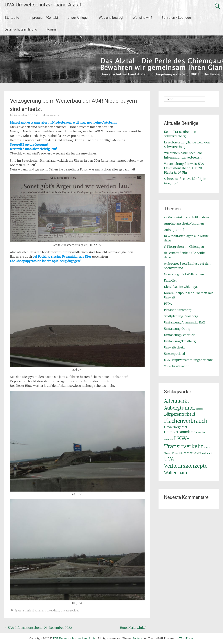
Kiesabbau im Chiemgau (181, 287)
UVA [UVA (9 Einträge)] (169, 459)
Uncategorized (70, 611)
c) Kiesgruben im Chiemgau (184, 247)
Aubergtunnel (174, 230)
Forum (51, 29)
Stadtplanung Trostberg (181, 316)
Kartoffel (170, 280)
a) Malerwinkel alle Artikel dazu (187, 217)
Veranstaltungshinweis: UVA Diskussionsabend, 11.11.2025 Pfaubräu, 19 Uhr (185, 168)
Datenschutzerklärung (21, 29)
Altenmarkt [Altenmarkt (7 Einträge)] (177, 401)
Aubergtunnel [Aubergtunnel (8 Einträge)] (179, 408)
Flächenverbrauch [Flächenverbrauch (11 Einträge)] (186, 421)
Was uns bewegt (111, 18)
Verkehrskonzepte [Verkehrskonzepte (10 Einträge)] (186, 466)
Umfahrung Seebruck (179, 335)
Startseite (12, 18)
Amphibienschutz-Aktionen (184, 223)
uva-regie (53, 115)
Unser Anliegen (78, 18)
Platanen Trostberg (178, 310)
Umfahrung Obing (177, 329)
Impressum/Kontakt (43, 18)
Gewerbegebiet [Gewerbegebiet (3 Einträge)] (176, 427)
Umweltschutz (174, 347)
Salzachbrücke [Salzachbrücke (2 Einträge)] (189, 453)
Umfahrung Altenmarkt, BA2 (185, 322)
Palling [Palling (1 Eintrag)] (207, 448)
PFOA (168, 304)
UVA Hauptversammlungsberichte (188, 360)
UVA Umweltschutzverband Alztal (43, 5)
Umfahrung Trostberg (180, 341)
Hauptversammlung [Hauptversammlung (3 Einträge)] (180, 432)
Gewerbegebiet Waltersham (184, 274)
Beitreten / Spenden (176, 18)
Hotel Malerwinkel (135, 628)
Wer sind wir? (142, 18)
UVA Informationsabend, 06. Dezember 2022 (38, 628)
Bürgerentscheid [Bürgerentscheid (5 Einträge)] (180, 414)
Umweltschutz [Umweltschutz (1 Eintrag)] (206, 453)
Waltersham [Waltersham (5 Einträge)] (176, 473)
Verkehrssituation (177, 366)
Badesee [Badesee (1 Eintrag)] (199, 409)
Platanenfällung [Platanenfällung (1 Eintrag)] (171, 453)
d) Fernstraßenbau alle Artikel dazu (37, 611)
